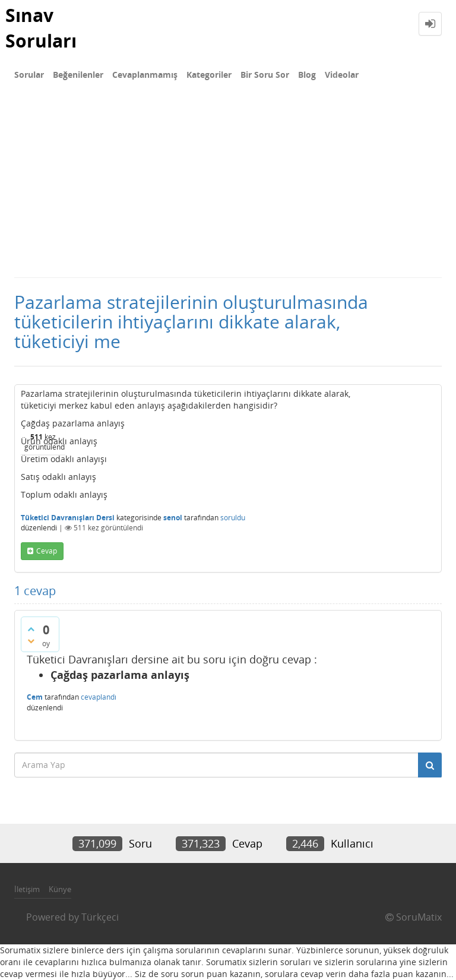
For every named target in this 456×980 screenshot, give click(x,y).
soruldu (233, 518)
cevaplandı (99, 697)
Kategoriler (209, 75)
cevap (47, 551)
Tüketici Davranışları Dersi (68, 518)
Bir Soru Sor (265, 75)
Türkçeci (100, 917)
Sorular (29, 75)
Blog (307, 75)
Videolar (342, 75)
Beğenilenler (78, 75)
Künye (60, 889)
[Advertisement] (228, 188)
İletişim (27, 889)
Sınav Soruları (41, 28)
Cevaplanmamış (145, 75)
